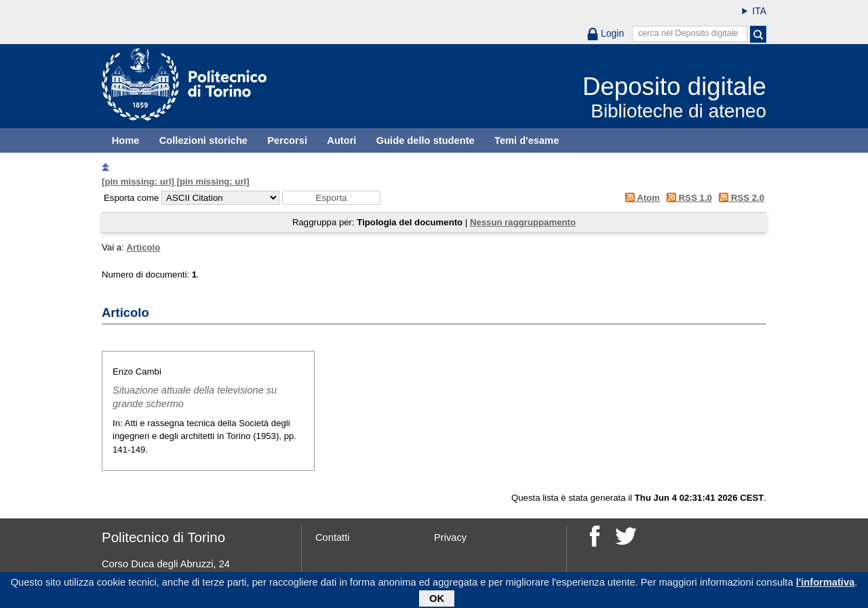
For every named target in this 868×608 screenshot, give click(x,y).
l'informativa (826, 584)
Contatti (333, 537)
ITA (759, 11)
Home (126, 140)
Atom (640, 198)
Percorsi (287, 140)
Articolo (143, 247)
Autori (341, 140)
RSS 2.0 (739, 198)
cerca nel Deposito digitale (688, 33)
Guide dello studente (426, 140)
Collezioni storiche (203, 140)
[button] (331, 198)
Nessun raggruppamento (523, 222)
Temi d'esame (527, 140)
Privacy (450, 537)
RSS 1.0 (687, 198)
